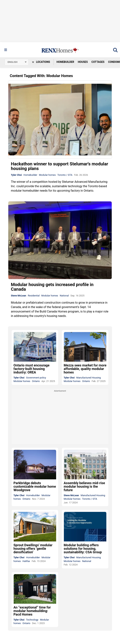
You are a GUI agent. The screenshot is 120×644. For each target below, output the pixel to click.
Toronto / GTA (65, 175)
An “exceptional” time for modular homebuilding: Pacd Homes (32, 611)
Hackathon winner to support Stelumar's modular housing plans (60, 166)
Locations (41, 62)
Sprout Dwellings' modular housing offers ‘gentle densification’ (33, 549)
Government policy (36, 378)
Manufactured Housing (89, 378)
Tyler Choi (16, 175)
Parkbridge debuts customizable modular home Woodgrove (35, 486)
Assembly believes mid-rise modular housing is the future (84, 486)
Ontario (36, 381)
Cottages (98, 62)
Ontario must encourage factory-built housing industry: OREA (31, 369)
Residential (34, 296)
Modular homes (47, 175)
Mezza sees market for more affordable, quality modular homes (85, 369)
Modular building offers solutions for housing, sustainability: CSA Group (83, 549)
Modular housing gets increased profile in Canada (52, 287)
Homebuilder (65, 62)
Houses (83, 62)
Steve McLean (19, 296)
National (64, 296)
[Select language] (17, 62)
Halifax (26, 561)
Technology (32, 620)
